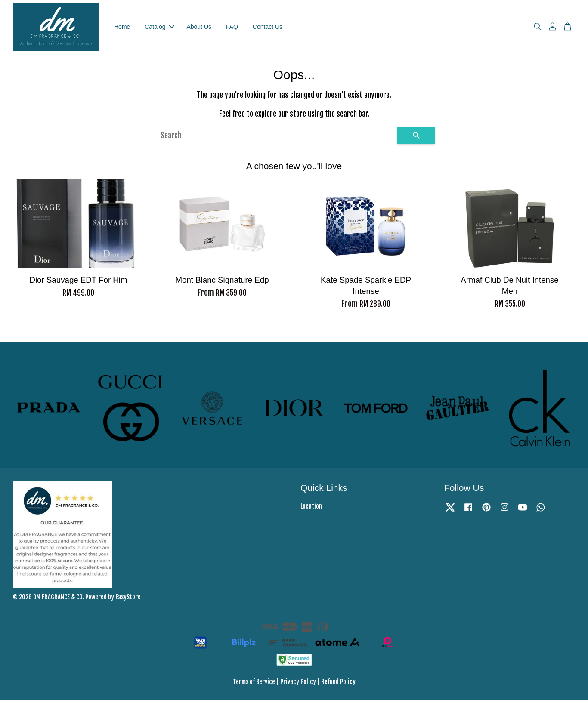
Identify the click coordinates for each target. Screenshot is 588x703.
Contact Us (268, 28)
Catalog (159, 28)
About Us (199, 28)
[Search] (275, 138)
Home (122, 28)
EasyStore (128, 600)
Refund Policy (338, 685)
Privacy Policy (298, 685)
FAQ (232, 28)
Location (311, 509)
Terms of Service (254, 685)
